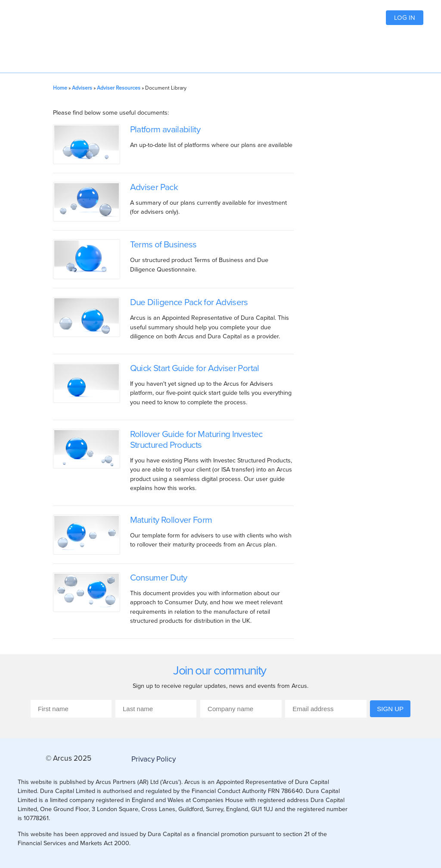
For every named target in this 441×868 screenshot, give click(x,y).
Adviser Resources (119, 88)
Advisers (82, 88)
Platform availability (165, 129)
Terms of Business (163, 244)
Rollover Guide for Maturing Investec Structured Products (196, 439)
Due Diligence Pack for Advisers (189, 302)
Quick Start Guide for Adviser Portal (195, 368)
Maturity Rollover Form (171, 520)
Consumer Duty (159, 577)
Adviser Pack (154, 187)
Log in (405, 17)
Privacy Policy (154, 759)
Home (60, 88)
